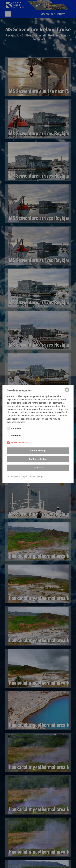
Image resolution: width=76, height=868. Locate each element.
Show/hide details (19, 443)
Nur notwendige (38, 451)
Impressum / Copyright (33, 477)
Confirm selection (38, 459)
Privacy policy (13, 477)
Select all (38, 468)
